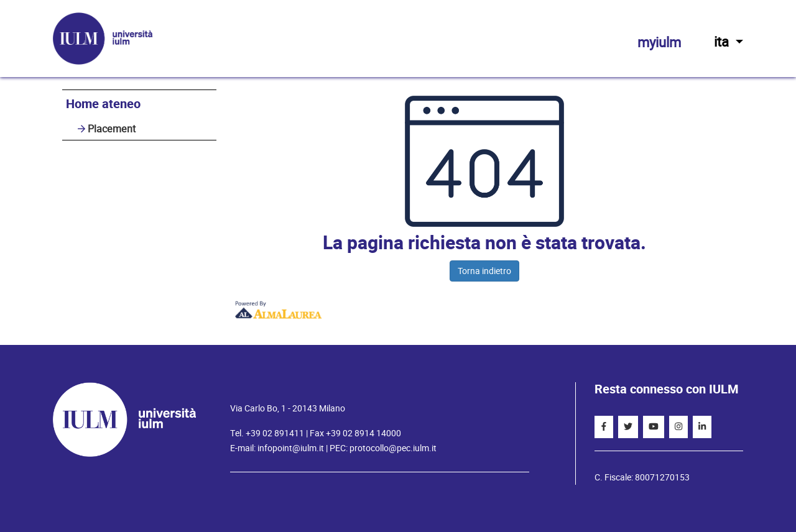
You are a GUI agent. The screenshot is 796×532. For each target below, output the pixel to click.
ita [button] (729, 42)
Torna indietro (484, 271)
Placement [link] (112, 129)
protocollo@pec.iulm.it (393, 448)
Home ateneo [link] (103, 104)
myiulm (659, 43)
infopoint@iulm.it (291, 448)
